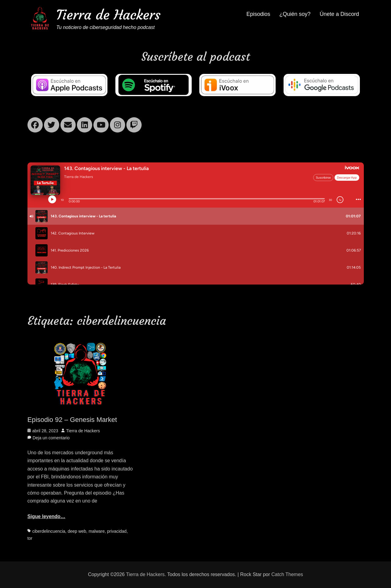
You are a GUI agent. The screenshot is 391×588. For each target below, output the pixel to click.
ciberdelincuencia (49, 531)
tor (30, 538)
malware (97, 531)
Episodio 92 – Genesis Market (72, 420)
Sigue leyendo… (46, 516)
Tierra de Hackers (109, 15)
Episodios (258, 14)
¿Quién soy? (295, 14)
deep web (77, 531)
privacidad (117, 531)
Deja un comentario (51, 438)
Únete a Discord (339, 14)
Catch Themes (287, 574)
